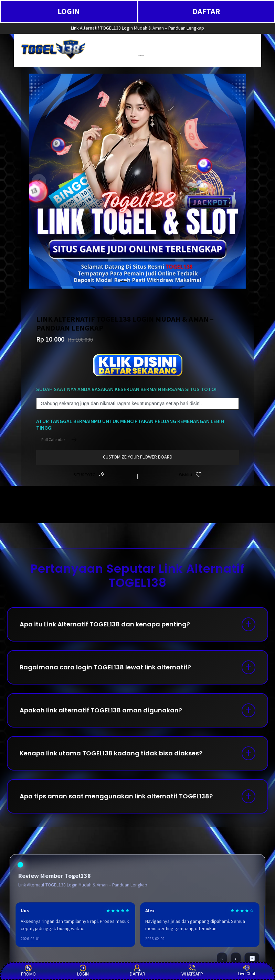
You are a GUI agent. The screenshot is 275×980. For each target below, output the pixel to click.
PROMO (28, 971)
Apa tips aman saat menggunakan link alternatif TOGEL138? (116, 796)
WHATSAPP (192, 971)
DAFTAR (206, 11)
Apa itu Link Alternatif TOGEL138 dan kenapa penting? (105, 624)
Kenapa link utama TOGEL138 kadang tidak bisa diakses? (111, 753)
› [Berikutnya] (236, 959)
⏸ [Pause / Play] (252, 959)
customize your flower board (138, 457)
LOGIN (69, 11)
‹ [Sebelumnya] (222, 959)
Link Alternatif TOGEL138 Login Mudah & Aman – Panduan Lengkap (137, 28)
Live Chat (247, 971)
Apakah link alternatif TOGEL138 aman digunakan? (101, 710)
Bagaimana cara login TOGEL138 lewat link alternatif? (105, 667)
